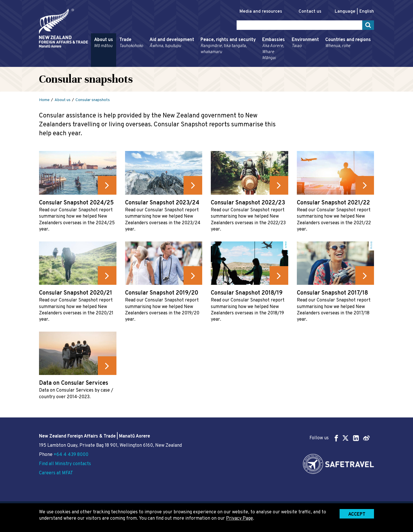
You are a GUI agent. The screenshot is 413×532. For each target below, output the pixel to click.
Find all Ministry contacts (65, 464)
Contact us (310, 12)
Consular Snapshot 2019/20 (162, 293)
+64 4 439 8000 (71, 455)
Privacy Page (239, 519)
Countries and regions (348, 43)
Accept (357, 514)
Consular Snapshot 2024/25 (76, 203)
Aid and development (172, 43)
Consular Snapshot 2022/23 (248, 203)
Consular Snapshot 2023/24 (162, 203)
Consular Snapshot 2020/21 (76, 293)
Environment (305, 43)
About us (104, 43)
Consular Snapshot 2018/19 (247, 293)
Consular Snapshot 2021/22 (333, 203)
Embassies (274, 49)
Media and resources (261, 12)
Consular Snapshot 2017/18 (332, 293)
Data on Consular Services (74, 383)
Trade (131, 43)
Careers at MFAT (56, 473)
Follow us (340, 438)
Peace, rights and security (228, 46)
